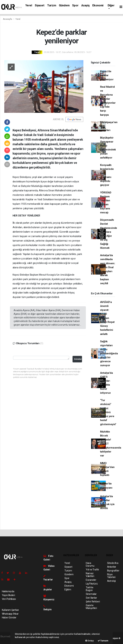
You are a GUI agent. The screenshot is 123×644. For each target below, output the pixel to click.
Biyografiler (113, 571)
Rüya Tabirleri (111, 576)
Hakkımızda (8, 591)
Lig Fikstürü (92, 584)
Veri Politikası (9, 599)
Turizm (52, 5)
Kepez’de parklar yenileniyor (107, 75)
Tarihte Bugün (90, 589)
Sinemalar (91, 594)
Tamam (103, 641)
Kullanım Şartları (10, 610)
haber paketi (7, 640)
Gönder (78, 359)
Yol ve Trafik (92, 570)
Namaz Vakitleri (90, 575)
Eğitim (68, 590)
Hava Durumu (90, 564)
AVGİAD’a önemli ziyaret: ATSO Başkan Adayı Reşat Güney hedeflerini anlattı (107, 318)
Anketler (112, 567)
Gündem (64, 5)
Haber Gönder (9, 618)
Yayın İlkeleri (8, 595)
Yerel (29, 5)
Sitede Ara (113, 563)
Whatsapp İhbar (10, 614)
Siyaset (40, 5)
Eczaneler (91, 580)
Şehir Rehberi (93, 602)
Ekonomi (98, 5)
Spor (75, 5)
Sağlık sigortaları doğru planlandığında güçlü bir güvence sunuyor (109, 353)
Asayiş (85, 5)
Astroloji (111, 581)
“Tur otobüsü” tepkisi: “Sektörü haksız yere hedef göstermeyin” (108, 412)
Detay (89, 641)
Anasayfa (8, 19)
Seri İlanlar (91, 598)
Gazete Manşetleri (91, 607)
